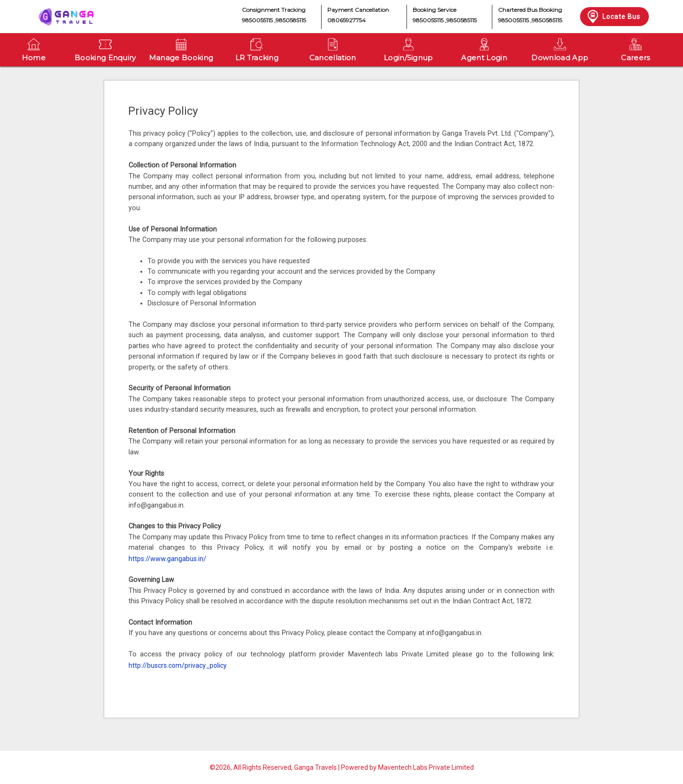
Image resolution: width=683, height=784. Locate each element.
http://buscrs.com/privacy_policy (178, 665)
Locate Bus (613, 17)
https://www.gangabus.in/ (167, 559)
